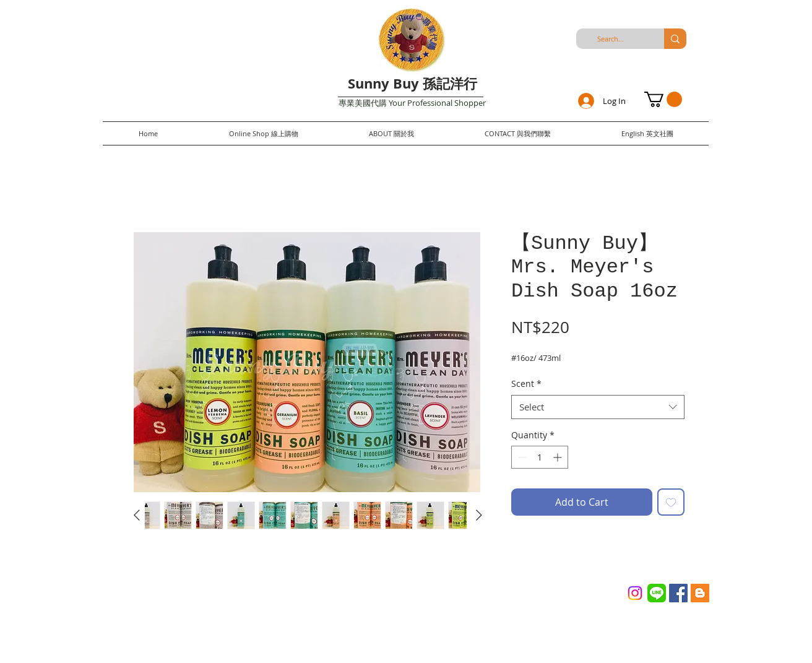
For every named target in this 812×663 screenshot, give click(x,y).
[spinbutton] (540, 457)
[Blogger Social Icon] (700, 593)
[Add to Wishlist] (671, 502)
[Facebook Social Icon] (678, 593)
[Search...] (610, 39)
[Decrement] (521, 457)
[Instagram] (635, 593)
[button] (663, 99)
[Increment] (559, 457)
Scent (526, 383)
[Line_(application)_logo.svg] (657, 593)
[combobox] (598, 407)
